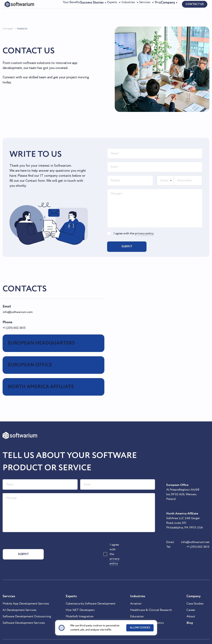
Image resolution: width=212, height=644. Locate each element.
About (191, 607)
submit (19, 549)
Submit (127, 247)
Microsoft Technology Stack (84, 613)
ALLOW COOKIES (140, 628)
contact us (195, 9)
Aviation (136, 594)
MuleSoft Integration (80, 607)
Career (191, 600)
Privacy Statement (63, 637)
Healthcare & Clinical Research (151, 600)
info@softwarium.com (18, 312)
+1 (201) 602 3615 (14, 328)
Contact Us (22, 29)
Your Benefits (53, 9)
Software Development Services (24, 613)
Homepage (8, 29)
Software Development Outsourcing (27, 607)
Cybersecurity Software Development (91, 594)
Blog (155, 9)
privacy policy (144, 233)
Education (137, 607)
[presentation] (176, 247)
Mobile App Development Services (26, 594)
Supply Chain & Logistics (147, 613)
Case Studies (195, 594)
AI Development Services (20, 600)
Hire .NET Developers (80, 600)
